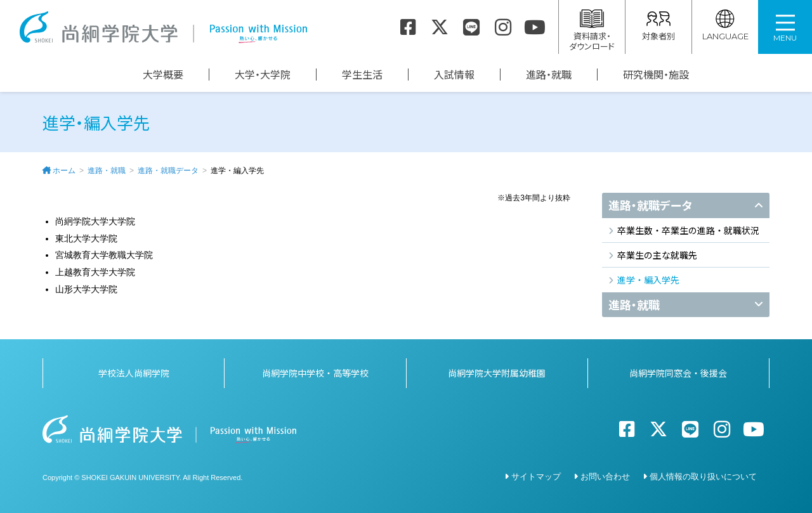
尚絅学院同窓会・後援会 (678, 370)
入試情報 (454, 75)
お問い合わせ (605, 474)
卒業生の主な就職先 (657, 255)
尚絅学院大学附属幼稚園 (497, 370)
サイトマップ (536, 474)
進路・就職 (549, 75)
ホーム (64, 171)
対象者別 (658, 26)
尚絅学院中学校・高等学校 (315, 370)
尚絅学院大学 (163, 27)
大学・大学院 (263, 75)
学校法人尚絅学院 (134, 370)
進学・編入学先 (648, 280)
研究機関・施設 (656, 75)
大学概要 (163, 75)
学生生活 (362, 75)
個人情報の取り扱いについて (703, 474)
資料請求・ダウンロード (592, 31)
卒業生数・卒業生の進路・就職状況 (688, 230)
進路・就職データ (168, 171)
